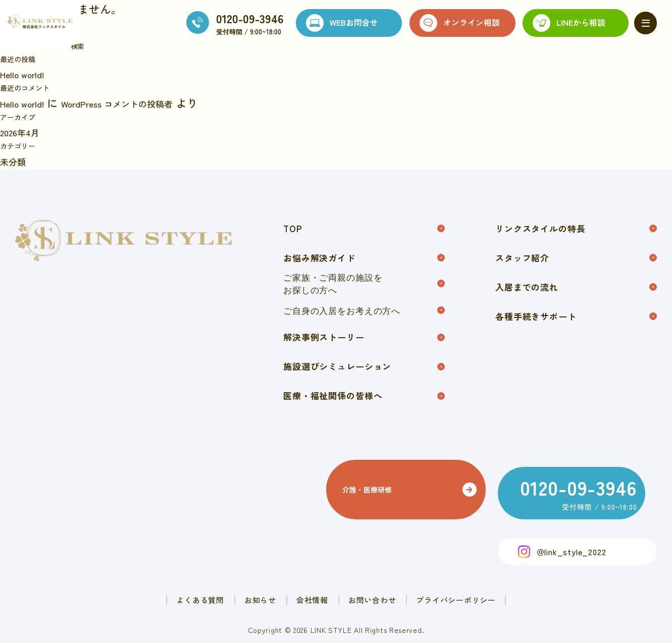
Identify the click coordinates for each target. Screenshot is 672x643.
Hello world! (28, 73)
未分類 (17, 160)
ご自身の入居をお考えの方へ (364, 318)
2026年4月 (25, 131)
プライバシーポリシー (507, 590)
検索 (77, 46)
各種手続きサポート (576, 327)
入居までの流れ (576, 294)
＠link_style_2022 (571, 541)
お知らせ (232, 590)
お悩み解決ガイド (364, 262)
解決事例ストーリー (364, 347)
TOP (364, 230)
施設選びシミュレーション (364, 379)
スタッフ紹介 (576, 262)
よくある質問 (147, 590)
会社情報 (309, 590)
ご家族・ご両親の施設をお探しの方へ (364, 290)
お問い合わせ (395, 590)
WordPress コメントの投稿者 (146, 102)
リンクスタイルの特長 (576, 230)
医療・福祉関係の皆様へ (364, 412)
